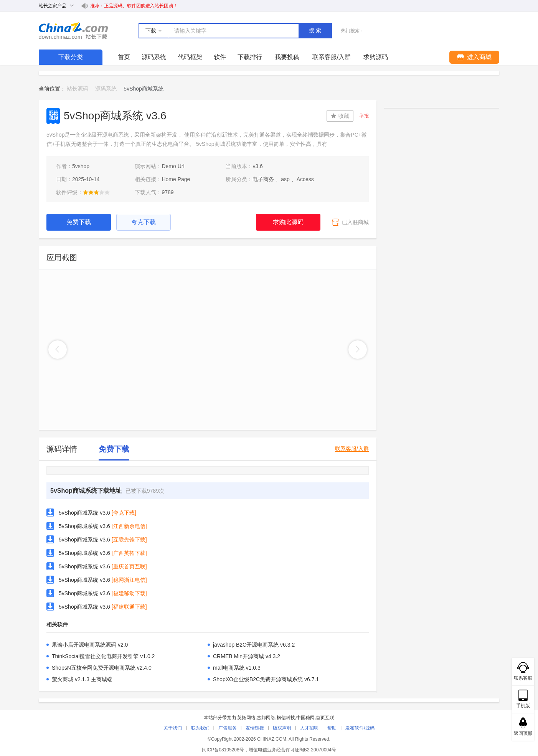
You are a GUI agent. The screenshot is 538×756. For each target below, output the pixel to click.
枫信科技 (286, 718)
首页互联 (325, 718)
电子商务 (263, 179)
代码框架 (190, 57)
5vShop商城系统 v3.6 (84, 513)
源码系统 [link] (106, 89)
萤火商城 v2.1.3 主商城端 (82, 679)
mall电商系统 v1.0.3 (237, 668)
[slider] (96, 192)
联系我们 (200, 728)
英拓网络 (246, 718)
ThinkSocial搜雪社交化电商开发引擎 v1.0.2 (103, 656)
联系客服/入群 (352, 449)
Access (305, 179)
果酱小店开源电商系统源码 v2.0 (90, 645)
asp (285, 179)
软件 (220, 57)
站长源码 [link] (78, 89)
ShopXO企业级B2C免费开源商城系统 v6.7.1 (266, 679)
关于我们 (173, 728)
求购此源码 (288, 222)
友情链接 (255, 728)
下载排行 (250, 57)
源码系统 (154, 57)
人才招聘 (309, 728)
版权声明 (282, 728)
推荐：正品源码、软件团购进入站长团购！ (134, 6)
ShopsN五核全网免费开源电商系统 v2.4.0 (102, 668)
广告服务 (228, 728)
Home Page (176, 179)
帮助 (332, 728)
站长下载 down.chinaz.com (73, 31)
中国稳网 (305, 718)
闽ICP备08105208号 (223, 750)
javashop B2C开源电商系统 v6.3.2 (254, 645)
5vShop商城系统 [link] (143, 89)
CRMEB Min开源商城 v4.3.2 (247, 656)
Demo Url (173, 166)
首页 (124, 57)
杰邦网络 (266, 718)
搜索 (316, 30)
